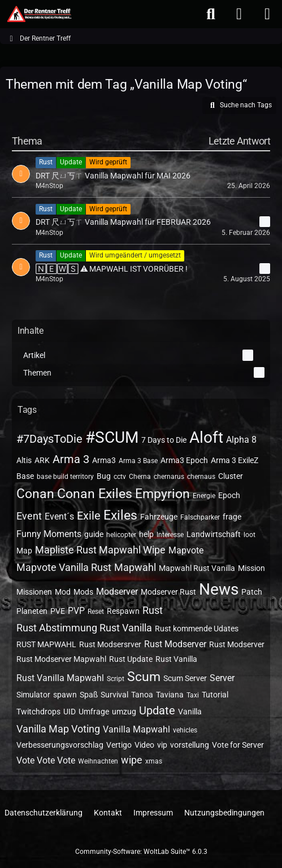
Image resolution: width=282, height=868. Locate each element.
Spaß (89, 695)
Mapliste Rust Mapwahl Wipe (100, 550)
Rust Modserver (175, 644)
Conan (35, 494)
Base (25, 476)
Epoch (229, 495)
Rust (153, 610)
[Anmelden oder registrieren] (239, 14)
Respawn (123, 611)
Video (144, 745)
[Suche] (211, 14)
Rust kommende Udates (197, 629)
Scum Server (185, 678)
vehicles (185, 730)
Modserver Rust (168, 592)
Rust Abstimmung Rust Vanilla (84, 628)
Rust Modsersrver (110, 644)
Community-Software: (141, 852)
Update (157, 710)
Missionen (34, 592)
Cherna (140, 477)
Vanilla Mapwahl (136, 729)
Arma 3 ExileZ (235, 460)
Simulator (33, 695)
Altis (24, 460)
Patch (252, 592)
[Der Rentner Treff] (39, 14)
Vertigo (119, 745)
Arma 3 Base (138, 461)
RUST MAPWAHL (46, 644)
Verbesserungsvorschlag (60, 745)
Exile (89, 516)
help (146, 534)
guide (94, 534)
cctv (120, 477)
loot (250, 535)
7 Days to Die (164, 440)
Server (222, 678)
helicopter (121, 535)
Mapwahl (135, 567)
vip (162, 745)
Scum (144, 677)
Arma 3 (71, 459)
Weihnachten (98, 761)
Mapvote (186, 550)
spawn (65, 695)
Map (24, 551)
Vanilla (190, 712)
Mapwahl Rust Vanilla (197, 568)
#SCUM (112, 437)
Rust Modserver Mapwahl (61, 659)
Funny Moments (49, 534)
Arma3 (104, 460)
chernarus (169, 477)
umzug (124, 712)
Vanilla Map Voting (58, 729)
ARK (42, 460)
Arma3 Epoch (184, 460)
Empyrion (162, 494)
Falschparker (200, 517)
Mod (63, 592)
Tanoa (142, 695)
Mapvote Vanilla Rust (64, 567)
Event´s (59, 516)
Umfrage (94, 712)
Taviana (170, 695)
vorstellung (190, 745)
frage (232, 517)
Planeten (32, 611)
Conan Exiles (95, 494)
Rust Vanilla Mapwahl (60, 678)
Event (29, 516)
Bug (104, 476)
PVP (76, 611)
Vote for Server (238, 745)
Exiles (120, 515)
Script (116, 679)
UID (70, 712)
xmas (154, 761)
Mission (251, 568)
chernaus (201, 477)
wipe (132, 760)
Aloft (206, 437)
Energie (204, 496)
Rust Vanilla (176, 659)
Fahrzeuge (159, 517)
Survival (114, 695)
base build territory (65, 477)
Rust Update (131, 659)
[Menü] (267, 14)
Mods (83, 592)
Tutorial (215, 695)
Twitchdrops (38, 712)
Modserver (117, 592)
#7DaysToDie (49, 439)
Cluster (231, 476)
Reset (96, 612)
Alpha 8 (241, 440)
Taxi (193, 695)
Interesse (170, 535)
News (219, 589)
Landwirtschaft (214, 534)
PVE (58, 611)
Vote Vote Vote (46, 760)
